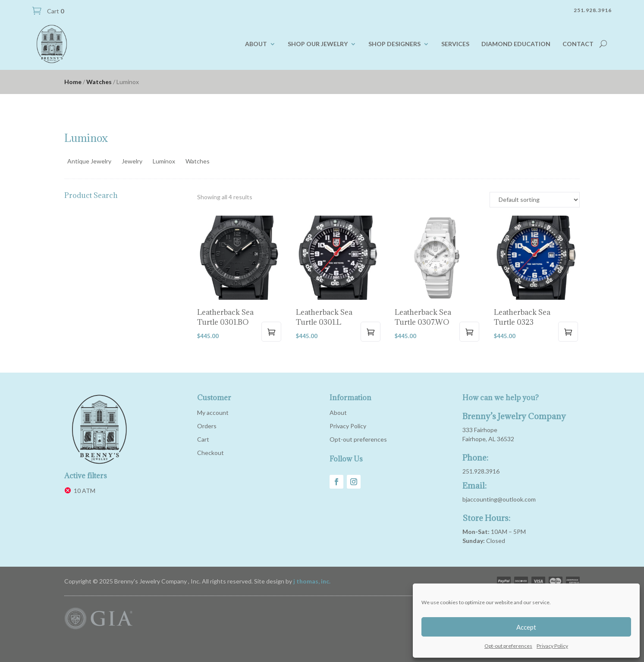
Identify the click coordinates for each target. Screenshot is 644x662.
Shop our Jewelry (318, 44)
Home (73, 82)
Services (455, 44)
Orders (207, 426)
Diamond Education (516, 44)
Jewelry (132, 161)
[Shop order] (535, 200)
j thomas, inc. (312, 581)
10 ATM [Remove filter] (85, 491)
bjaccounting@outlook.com (499, 499)
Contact (578, 44)
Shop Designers (394, 44)
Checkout (210, 453)
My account (213, 413)
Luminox (164, 161)
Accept (526, 627)
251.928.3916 (481, 471)
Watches (99, 82)
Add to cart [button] (271, 332)
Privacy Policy (552, 646)
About (256, 44)
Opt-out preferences (508, 646)
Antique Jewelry (89, 161)
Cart (55, 11)
